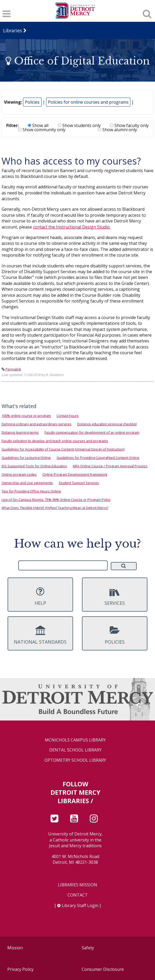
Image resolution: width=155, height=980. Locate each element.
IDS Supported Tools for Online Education (34, 466)
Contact (78, 895)
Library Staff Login (80, 905)
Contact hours (68, 416)
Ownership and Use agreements (27, 483)
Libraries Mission (77, 885)
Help (40, 596)
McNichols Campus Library (75, 740)
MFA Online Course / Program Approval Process (110, 466)
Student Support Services (79, 483)
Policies (32, 102)
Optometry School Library (75, 760)
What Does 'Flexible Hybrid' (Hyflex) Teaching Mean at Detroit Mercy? (55, 508)
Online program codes (19, 474)
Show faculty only (129, 125)
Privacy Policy (20, 969)
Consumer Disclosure (103, 969)
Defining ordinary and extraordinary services (37, 424)
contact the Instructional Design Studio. (72, 227)
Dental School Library (75, 750)
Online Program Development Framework (75, 474)
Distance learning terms (20, 432)
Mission (15, 948)
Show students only (79, 125)
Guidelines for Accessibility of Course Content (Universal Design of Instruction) (63, 449)
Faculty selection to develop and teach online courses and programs (55, 441)
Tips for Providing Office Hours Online (31, 491)
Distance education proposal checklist (107, 424)
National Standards (40, 635)
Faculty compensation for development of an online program (92, 432)
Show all (38, 125)
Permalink (13, 369)
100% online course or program (26, 416)
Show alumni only (117, 130)
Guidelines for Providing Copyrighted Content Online (98, 458)
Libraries (13, 30)
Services (115, 596)
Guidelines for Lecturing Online (26, 458)
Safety (88, 948)
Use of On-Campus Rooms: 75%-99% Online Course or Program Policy (56, 500)
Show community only (42, 130)
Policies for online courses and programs (88, 102)
